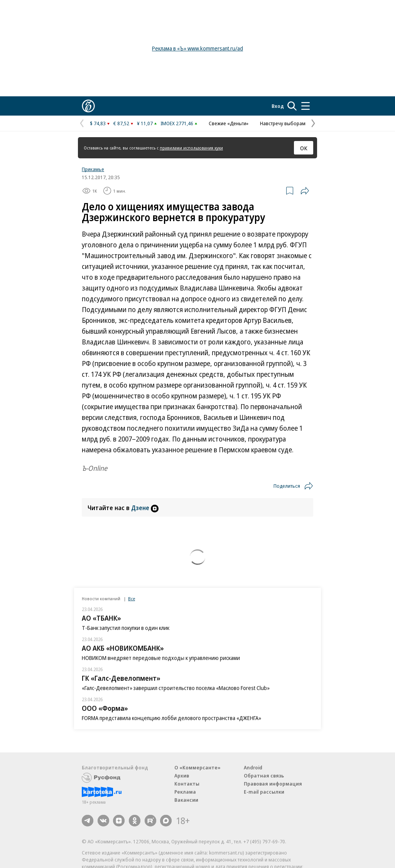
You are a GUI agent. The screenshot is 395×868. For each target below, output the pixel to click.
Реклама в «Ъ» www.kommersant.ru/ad (197, 48)
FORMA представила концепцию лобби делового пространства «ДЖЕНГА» (171, 718)
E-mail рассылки (264, 792)
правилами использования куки (191, 148)
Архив (182, 776)
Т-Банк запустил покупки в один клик (126, 628)
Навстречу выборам (283, 123)
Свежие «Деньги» (229, 123)
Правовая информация (273, 784)
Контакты (187, 784)
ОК (304, 148)
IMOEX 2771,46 (177, 123)
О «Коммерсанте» (197, 767)
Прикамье (93, 169)
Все (132, 599)
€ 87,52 (121, 123)
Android (253, 767)
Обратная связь (264, 776)
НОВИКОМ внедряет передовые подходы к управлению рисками (161, 658)
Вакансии (186, 800)
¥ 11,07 (145, 123)
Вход (278, 106)
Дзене (145, 508)
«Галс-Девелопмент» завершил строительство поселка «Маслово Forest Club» (176, 688)
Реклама (185, 792)
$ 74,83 (98, 123)
